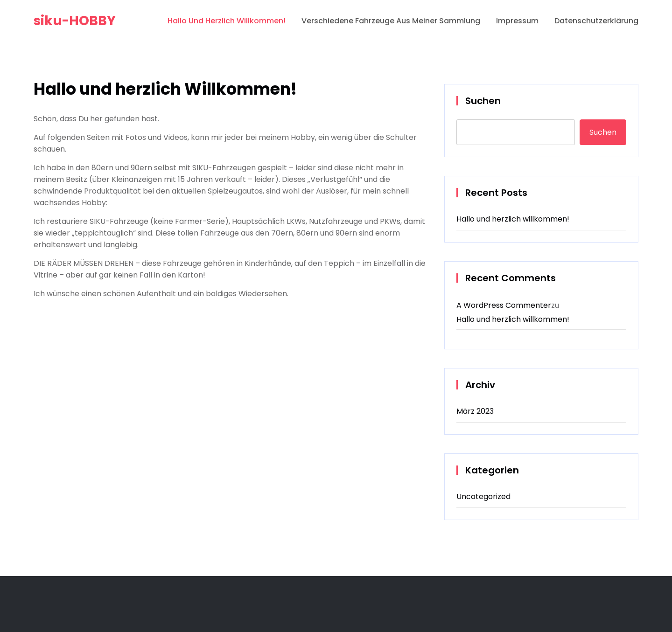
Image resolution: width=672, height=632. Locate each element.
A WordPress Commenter (504, 305)
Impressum (517, 21)
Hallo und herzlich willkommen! (513, 219)
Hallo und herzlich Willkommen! (227, 21)
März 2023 (475, 411)
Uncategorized (483, 497)
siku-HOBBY (75, 21)
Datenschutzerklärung (596, 21)
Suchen (483, 101)
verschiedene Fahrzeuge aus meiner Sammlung (391, 21)
